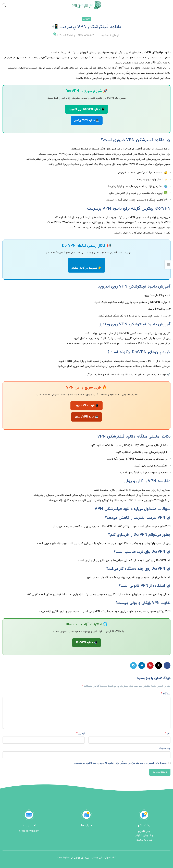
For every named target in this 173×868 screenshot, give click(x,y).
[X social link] (159, 665)
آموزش (86, 19)
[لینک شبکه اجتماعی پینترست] (150, 665)
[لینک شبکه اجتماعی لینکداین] (142, 665)
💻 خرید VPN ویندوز (86, 417)
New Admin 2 (86, 35)
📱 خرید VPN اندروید (86, 406)
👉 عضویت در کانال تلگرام (86, 268)
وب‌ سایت (165, 748)
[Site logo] (87, 5)
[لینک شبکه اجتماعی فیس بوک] (167, 665)
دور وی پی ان (78, 857)
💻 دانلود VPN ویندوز (87, 120)
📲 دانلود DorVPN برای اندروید (86, 109)
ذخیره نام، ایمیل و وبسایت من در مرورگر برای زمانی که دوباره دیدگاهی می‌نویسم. (120, 763)
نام (168, 733)
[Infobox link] (144, 826)
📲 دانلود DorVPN (86, 643)
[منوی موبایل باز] (169, 5)
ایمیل (81, 733)
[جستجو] (4, 5)
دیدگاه (166, 694)
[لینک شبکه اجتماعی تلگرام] (133, 665)
